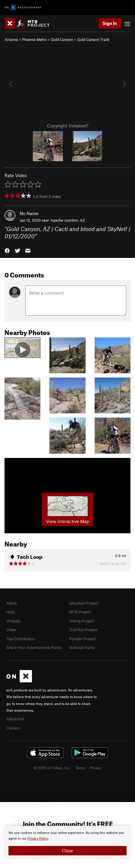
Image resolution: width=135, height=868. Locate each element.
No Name (29, 213)
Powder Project (82, 639)
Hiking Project (81, 621)
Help (10, 612)
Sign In (110, 23)
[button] (7, 250)
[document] (67, 843)
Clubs (11, 630)
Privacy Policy (38, 839)
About (11, 603)
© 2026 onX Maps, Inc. (52, 768)
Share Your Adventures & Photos (34, 647)
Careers (13, 728)
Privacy (96, 768)
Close (67, 851)
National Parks (82, 647)
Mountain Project (84, 603)
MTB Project (80, 612)
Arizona (11, 39)
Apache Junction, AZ (68, 220)
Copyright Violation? (68, 126)
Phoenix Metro (34, 39)
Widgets (13, 621)
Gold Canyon (62, 39)
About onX (15, 719)
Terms (80, 768)
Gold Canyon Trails (93, 39)
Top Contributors (21, 639)
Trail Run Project (83, 630)
